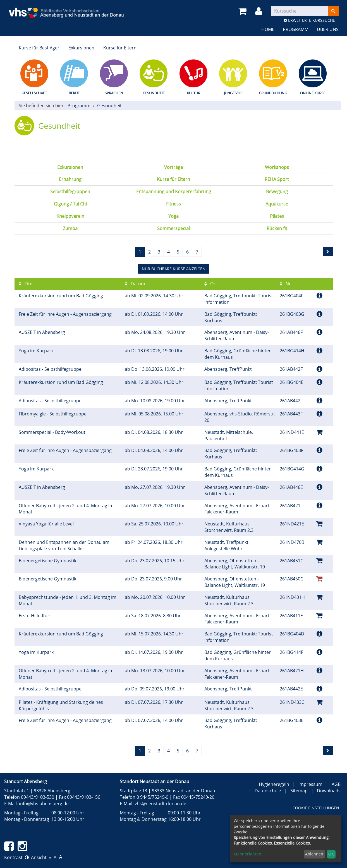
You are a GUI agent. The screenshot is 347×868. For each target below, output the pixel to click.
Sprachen (114, 93)
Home (268, 29)
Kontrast (16, 857)
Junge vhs (233, 93)
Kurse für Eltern (120, 48)
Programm (296, 29)
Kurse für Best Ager (39, 48)
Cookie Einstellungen (316, 808)
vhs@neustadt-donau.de (160, 804)
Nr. (286, 284)
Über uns (328, 29)
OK (331, 854)
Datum (135, 284)
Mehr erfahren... (249, 854)
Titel (26, 284)
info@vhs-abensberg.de (44, 804)
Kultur (193, 93)
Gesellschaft (34, 93)
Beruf (74, 93)
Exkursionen (81, 48)
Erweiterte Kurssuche (309, 20)
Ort (211, 284)
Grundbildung (273, 93)
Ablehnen (314, 854)
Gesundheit (154, 93)
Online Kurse (313, 93)
